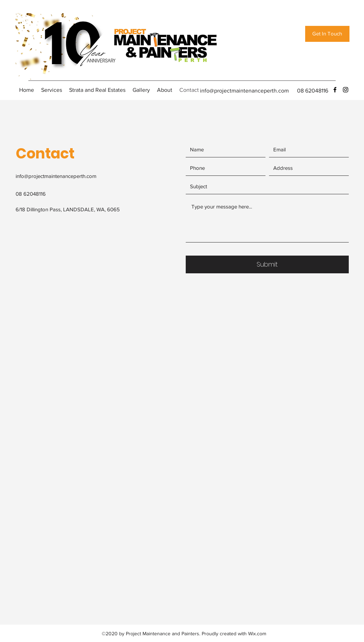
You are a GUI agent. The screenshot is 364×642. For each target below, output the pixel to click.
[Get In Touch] (327, 34)
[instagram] (346, 90)
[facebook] (335, 90)
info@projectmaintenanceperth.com (244, 91)
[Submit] (267, 264)
